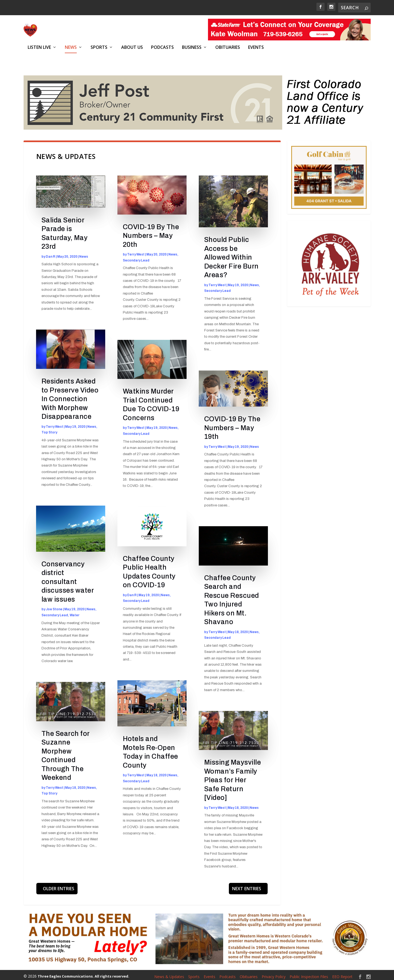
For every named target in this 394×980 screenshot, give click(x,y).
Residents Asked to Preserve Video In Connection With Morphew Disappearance (70, 396)
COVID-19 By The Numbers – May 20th (151, 233)
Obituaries (228, 47)
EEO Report (342, 974)
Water (75, 612)
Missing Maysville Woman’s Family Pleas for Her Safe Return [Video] (233, 777)
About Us (132, 47)
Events (256, 47)
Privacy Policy (274, 974)
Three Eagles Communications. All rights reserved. (84, 973)
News (71, 47)
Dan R (51, 254)
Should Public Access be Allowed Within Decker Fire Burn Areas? (231, 255)
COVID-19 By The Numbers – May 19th (232, 425)
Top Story (49, 430)
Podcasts (162, 47)
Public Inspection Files (309, 974)
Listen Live (39, 47)
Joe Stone (54, 606)
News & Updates (169, 974)
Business (192, 47)
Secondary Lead (55, 612)
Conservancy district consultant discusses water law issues (68, 579)
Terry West (55, 424)
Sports (99, 47)
